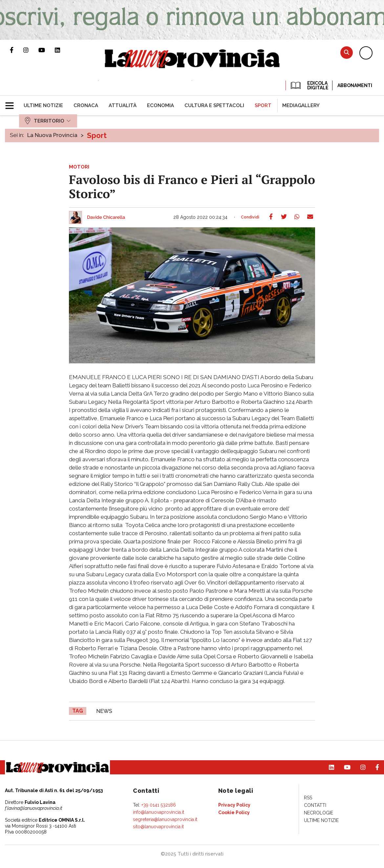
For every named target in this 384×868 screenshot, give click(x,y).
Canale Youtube (47, 50)
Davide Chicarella (106, 217)
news (104, 711)
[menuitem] (43, 105)
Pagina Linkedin (62, 50)
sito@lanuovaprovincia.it (158, 827)
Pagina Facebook (17, 50)
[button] (12, 103)
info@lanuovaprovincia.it (159, 812)
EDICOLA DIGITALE (309, 85)
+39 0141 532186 (159, 805)
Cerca (347, 52)
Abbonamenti (355, 85)
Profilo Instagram (31, 50)
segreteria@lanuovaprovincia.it (165, 819)
